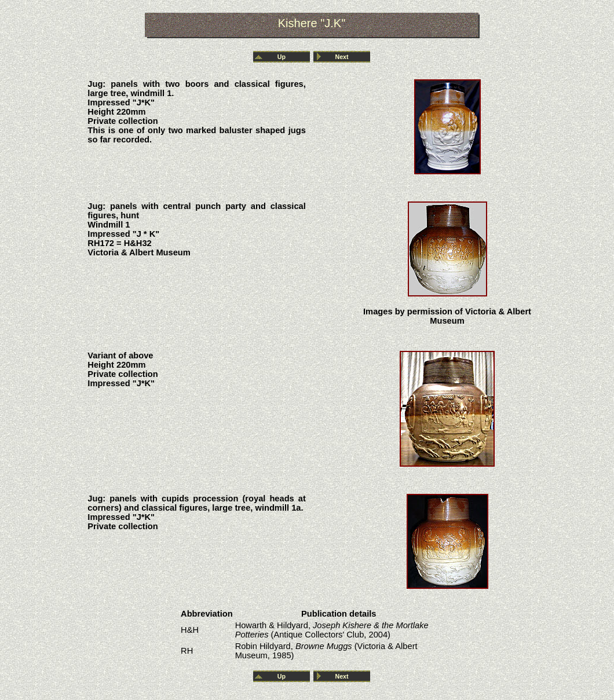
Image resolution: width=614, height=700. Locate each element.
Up (282, 57)
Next (341, 57)
